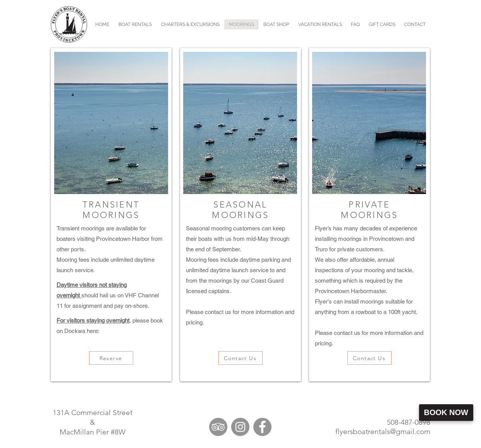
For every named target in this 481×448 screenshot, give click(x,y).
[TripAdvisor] (218, 427)
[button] (190, 24)
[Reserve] (111, 358)
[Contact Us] (240, 358)
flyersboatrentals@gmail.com (383, 432)
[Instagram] (240, 427)
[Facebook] (262, 427)
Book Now (446, 412)
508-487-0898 (409, 422)
